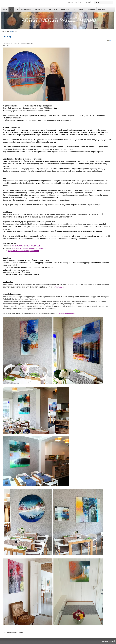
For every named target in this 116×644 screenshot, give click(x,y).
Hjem (5, 9)
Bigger (76, 2)
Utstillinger (26, 9)
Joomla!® (112, 641)
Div (74, 9)
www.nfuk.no (60, 287)
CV (17, 9)
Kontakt (102, 9)
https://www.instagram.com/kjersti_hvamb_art (29, 248)
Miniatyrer (65, 9)
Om (11, 9)
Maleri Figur (40, 9)
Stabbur (91, 9)
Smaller (87, 2)
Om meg (7, 37)
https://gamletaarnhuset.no (67, 313)
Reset (81, 2)
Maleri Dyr (53, 9)
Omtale (82, 9)
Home (11, 31)
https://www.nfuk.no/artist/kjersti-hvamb (23, 251)
